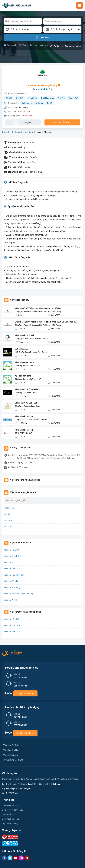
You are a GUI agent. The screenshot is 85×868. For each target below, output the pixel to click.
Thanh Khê (73, 98)
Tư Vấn (50, 103)
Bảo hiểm (8, 527)
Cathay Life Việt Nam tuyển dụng (42, 85)
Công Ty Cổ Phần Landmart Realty (28, 406)
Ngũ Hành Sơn (47, 98)
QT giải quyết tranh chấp (12, 810)
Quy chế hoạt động (10, 823)
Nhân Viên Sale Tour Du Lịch (27, 389)
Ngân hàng (44, 45)
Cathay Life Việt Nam (24, 132)
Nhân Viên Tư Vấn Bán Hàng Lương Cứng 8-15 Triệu (38, 308)
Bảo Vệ (7, 514)
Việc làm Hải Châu (12, 550)
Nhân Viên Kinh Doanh (25, 335)
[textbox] (23, 29)
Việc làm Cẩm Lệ (11, 581)
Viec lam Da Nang (12, 750)
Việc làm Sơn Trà (11, 562)
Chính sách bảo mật (10, 805)
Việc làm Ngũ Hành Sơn (14, 575)
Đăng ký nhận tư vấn (25, 694)
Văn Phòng (23, 45)
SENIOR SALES (21, 349)
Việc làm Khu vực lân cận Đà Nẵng (18, 594)
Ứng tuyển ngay (62, 123)
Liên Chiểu (33, 98)
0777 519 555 (12, 793)
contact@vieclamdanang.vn (18, 788)
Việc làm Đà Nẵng (12, 745)
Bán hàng (8, 520)
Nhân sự (39, 103)
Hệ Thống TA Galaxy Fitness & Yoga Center (31, 352)
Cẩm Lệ (9, 98)
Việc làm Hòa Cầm (12, 625)
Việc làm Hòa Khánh (13, 619)
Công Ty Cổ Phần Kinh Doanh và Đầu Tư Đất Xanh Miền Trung (38, 312)
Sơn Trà (61, 98)
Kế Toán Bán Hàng (23, 376)
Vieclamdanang (11, 755)
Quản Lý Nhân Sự (42, 89)
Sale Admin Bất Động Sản (26, 403)
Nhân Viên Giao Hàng (24, 362)
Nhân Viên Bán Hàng (24, 416)
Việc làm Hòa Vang (12, 587)
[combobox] (23, 29)
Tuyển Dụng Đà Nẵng (13, 760)
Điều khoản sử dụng (10, 819)
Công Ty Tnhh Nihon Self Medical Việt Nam (31, 420)
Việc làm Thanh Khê (13, 556)
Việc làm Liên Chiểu (12, 569)
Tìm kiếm (42, 38)
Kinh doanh (10, 45)
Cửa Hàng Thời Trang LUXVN (26, 393)
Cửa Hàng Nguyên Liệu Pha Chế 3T (28, 366)
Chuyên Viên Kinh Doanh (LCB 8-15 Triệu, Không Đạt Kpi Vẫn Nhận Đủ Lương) (45, 322)
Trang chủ (6, 132)
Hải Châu (20, 98)
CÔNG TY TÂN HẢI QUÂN (24, 433)
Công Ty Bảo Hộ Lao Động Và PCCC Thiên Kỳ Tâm (33, 339)
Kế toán (33, 45)
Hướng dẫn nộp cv (10, 814)
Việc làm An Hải (11, 600)
